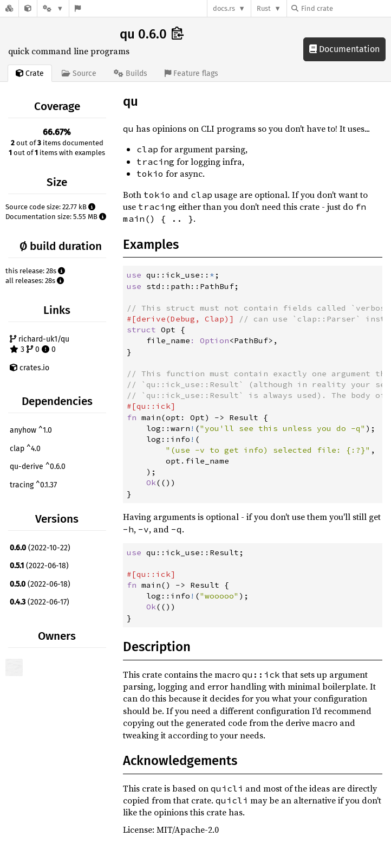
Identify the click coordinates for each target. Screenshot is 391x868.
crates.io (30, 368)
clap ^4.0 (25, 449)
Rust (264, 8)
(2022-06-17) (40, 602)
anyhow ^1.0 (31, 430)
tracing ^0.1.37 (33, 485)
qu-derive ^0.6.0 (38, 467)
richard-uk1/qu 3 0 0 (40, 345)
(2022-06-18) (39, 566)
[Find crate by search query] (346, 8)
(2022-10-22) (40, 548)
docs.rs (224, 8)
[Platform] (53, 8)
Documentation (344, 49)
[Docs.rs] (9, 8)
